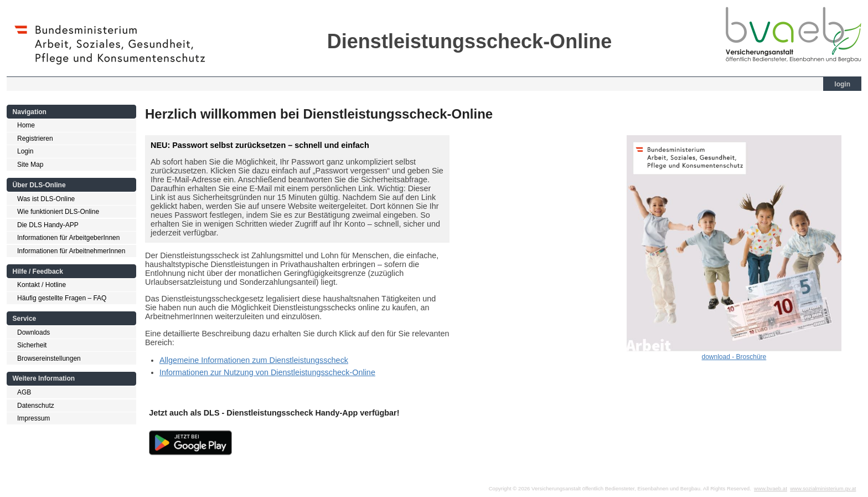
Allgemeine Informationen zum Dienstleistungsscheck (254, 360)
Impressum (33, 418)
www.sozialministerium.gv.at (823, 488)
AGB (24, 392)
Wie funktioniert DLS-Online (58, 212)
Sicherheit (32, 345)
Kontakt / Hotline (42, 285)
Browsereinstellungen (49, 358)
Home (26, 125)
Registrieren (35, 139)
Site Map (30, 165)
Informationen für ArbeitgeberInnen (68, 238)
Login (25, 151)
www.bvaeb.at (771, 488)
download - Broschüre (734, 357)
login (842, 84)
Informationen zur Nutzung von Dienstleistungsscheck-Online (267, 372)
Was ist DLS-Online (46, 199)
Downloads (33, 332)
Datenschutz (36, 406)
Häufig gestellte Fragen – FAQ (62, 298)
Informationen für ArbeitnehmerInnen (71, 251)
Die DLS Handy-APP (48, 225)
